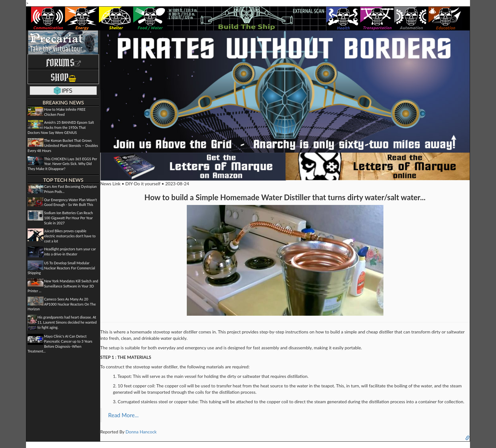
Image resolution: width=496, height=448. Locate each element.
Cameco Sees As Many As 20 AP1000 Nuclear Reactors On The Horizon (62, 304)
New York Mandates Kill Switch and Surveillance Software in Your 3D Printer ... (63, 286)
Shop (63, 77)
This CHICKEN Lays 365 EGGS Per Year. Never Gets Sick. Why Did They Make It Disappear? (62, 164)
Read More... (123, 415)
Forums (63, 63)
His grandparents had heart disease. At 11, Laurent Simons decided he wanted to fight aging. (67, 322)
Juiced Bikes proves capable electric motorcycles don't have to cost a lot (70, 236)
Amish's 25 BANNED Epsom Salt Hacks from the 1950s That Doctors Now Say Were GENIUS (61, 127)
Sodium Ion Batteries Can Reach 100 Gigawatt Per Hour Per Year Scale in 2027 (69, 218)
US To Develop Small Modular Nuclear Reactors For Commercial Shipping (61, 268)
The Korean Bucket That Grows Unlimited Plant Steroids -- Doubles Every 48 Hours (63, 145)
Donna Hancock (141, 432)
